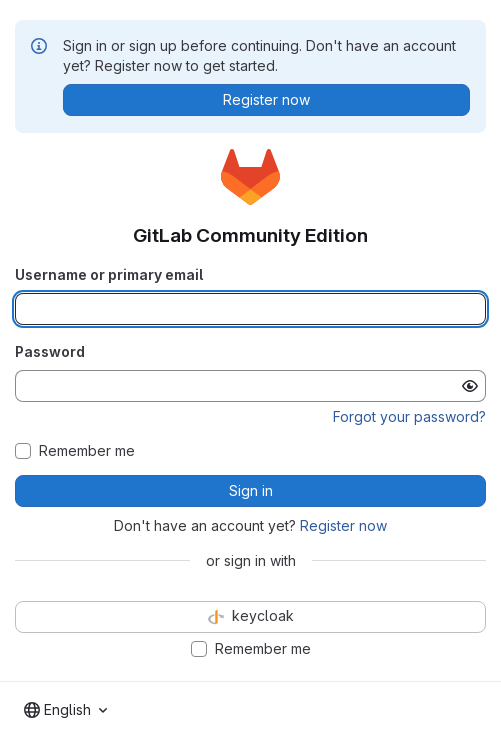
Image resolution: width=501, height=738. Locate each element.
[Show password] (470, 386)
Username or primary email (109, 274)
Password (50, 351)
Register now (343, 525)
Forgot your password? (409, 416)
